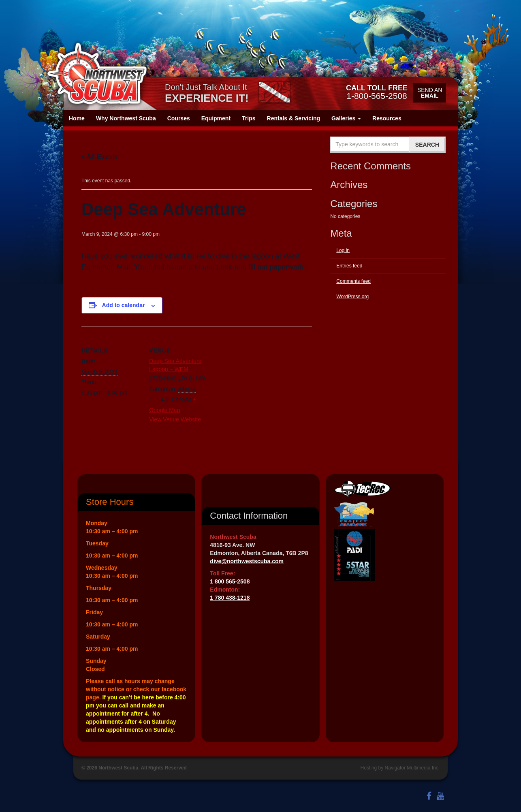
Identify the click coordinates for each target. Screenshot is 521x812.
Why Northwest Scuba (126, 118)
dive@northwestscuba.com (247, 561)
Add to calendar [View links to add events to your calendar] (124, 305)
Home (77, 118)
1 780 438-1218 (230, 598)
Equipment (216, 118)
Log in (343, 250)
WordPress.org (352, 297)
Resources (387, 118)
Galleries (346, 118)
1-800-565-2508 (377, 92)
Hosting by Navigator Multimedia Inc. (400, 768)
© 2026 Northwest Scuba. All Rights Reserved (134, 768)
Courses (179, 118)
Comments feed (353, 281)
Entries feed (349, 266)
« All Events (100, 157)
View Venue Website (175, 419)
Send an (430, 93)
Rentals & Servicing (294, 118)
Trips (249, 118)
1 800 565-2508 (230, 581)
